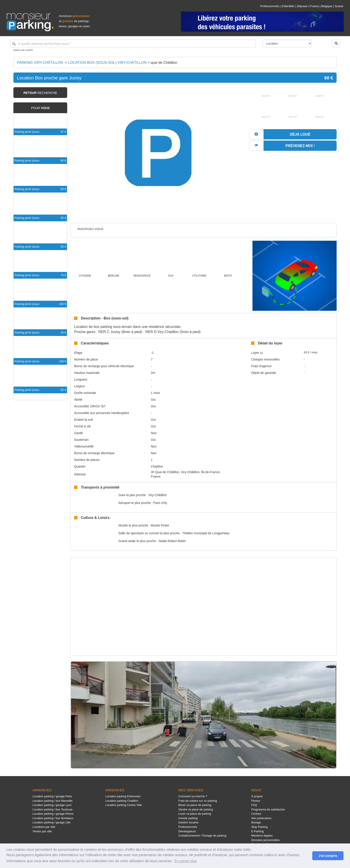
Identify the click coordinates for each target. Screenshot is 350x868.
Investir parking (188, 818)
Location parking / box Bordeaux (53, 818)
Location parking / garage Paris (52, 796)
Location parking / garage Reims (53, 814)
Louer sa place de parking (195, 814)
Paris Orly (160, 503)
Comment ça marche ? (193, 796)
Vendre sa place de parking (196, 809)
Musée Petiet (160, 525)
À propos (257, 796)
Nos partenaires (261, 818)
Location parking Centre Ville (124, 805)
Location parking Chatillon (122, 801)
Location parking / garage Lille (52, 822)
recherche (40, 93)
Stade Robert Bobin (172, 541)
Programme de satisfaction (268, 809)
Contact (256, 814)
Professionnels (270, 6)
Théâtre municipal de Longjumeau (206, 533)
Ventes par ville (42, 831)
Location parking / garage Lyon (52, 805)
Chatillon (157, 466)
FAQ (254, 805)
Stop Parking (259, 827)
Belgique (327, 6)
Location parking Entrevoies (123, 796)
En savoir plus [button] (186, 861)
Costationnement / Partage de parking (202, 836)
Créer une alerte (23, 50)
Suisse (339, 6)
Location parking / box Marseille (53, 801)
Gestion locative (189, 822)
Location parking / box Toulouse (53, 809)
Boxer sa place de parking (195, 805)
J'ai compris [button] (328, 856)
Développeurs (187, 831)
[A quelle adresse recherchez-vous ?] (133, 44)
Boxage (256, 822)
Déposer (302, 6)
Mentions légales (262, 836)
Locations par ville (44, 827)
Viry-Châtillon (157, 495)
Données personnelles (266, 840)
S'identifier (288, 6)
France (315, 6)
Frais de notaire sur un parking (198, 801)
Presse (256, 801)
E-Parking (258, 831)
